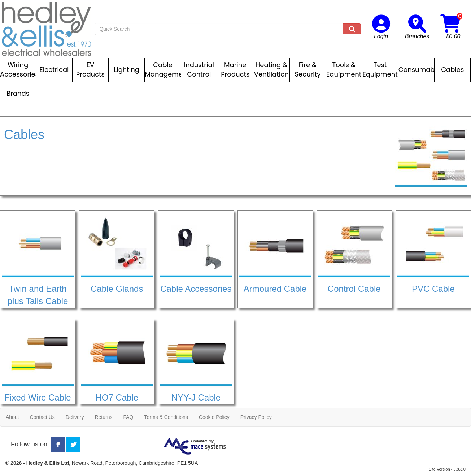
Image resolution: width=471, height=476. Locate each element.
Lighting (127, 70)
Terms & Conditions (166, 417)
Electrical (54, 70)
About (12, 417)
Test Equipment (380, 70)
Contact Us (42, 417)
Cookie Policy (214, 417)
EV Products (90, 70)
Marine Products (235, 70)
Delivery (75, 417)
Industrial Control (199, 70)
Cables (452, 70)
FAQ (128, 417)
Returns (103, 417)
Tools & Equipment (344, 70)
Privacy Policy (256, 417)
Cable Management (163, 70)
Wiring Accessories (18, 70)
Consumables (416, 70)
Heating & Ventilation (271, 70)
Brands (18, 93)
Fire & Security (308, 70)
